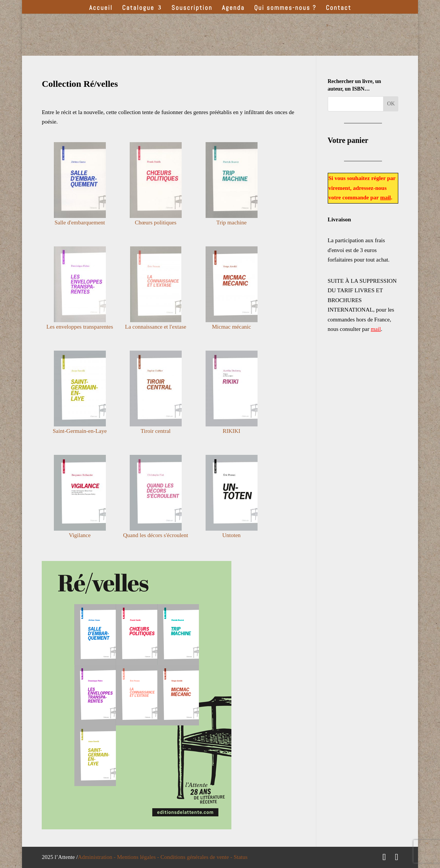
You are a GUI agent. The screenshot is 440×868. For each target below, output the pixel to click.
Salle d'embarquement (80, 222)
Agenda (233, 8)
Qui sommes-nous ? (285, 8)
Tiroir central (156, 431)
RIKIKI (232, 431)
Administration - (97, 857)
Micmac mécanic (232, 327)
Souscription (192, 8)
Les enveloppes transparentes (80, 327)
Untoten (231, 535)
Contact (339, 8)
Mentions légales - (139, 857)
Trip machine (231, 222)
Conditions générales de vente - (197, 857)
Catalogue (138, 8)
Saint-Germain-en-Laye (80, 431)
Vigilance (79, 535)
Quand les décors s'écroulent (156, 535)
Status (241, 857)
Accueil (101, 8)
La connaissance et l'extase (156, 327)
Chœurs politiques (156, 222)
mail (385, 197)
